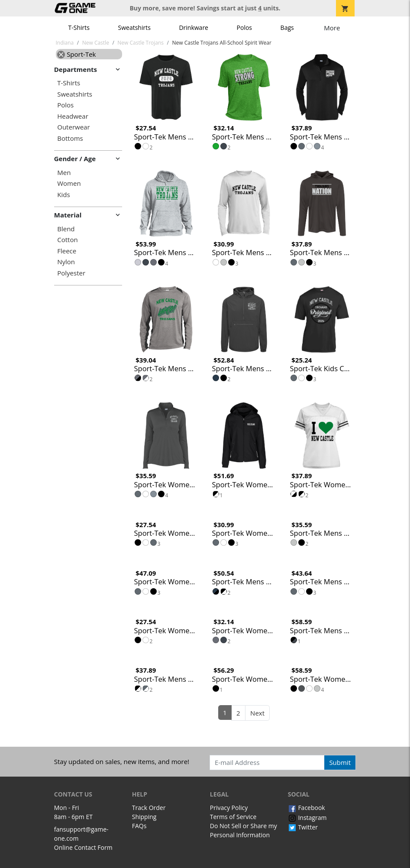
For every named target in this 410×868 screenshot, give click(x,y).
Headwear (73, 116)
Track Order (149, 808)
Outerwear (73, 127)
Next (257, 713)
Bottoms (70, 138)
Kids (63, 195)
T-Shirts (79, 28)
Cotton (67, 240)
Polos (244, 28)
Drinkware (194, 28)
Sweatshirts (134, 28)
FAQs (139, 826)
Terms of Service (233, 817)
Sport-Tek (76, 54)
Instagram (307, 818)
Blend (66, 229)
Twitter (303, 827)
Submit (340, 762)
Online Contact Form (83, 847)
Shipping (144, 817)
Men (64, 173)
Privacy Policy (229, 808)
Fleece (67, 251)
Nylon (66, 262)
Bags (287, 28)
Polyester (71, 273)
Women (69, 183)
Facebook (307, 808)
